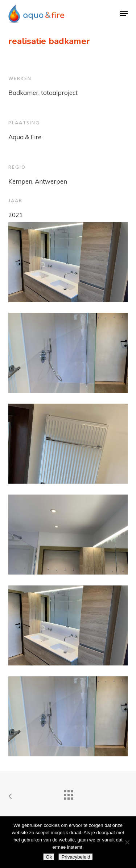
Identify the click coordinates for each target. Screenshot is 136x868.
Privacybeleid (76, 857)
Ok (49, 857)
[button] (124, 13)
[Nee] (127, 842)
